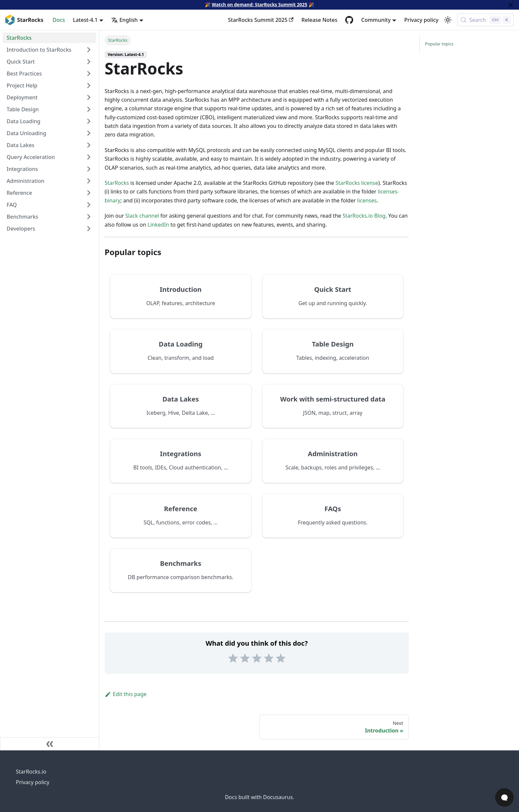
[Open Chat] (504, 797)
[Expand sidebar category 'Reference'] (89, 193)
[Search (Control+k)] (485, 20)
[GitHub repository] (349, 20)
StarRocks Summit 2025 (261, 20)
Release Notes (319, 20)
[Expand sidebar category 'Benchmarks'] (89, 217)
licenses (367, 200)
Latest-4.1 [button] (85, 20)
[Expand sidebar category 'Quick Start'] (89, 62)
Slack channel (142, 216)
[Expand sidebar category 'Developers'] (89, 229)
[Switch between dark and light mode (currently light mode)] (448, 20)
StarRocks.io (31, 772)
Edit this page (126, 694)
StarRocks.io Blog (364, 216)
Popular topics (439, 44)
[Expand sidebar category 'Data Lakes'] (89, 145)
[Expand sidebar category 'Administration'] (89, 181)
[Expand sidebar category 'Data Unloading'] (89, 133)
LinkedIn (158, 225)
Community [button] (376, 20)
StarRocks (117, 183)
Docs (59, 20)
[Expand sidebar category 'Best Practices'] (89, 74)
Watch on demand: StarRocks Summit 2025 (259, 4)
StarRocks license (357, 183)
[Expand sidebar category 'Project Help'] (89, 85)
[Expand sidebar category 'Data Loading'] (89, 121)
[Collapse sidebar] (50, 744)
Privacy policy (421, 20)
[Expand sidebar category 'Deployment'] (89, 97)
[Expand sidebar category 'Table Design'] (89, 109)
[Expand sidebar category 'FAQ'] (89, 205)
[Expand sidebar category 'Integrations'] (89, 169)
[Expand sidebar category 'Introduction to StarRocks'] (89, 50)
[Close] (511, 5)
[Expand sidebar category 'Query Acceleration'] (89, 157)
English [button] (124, 20)
